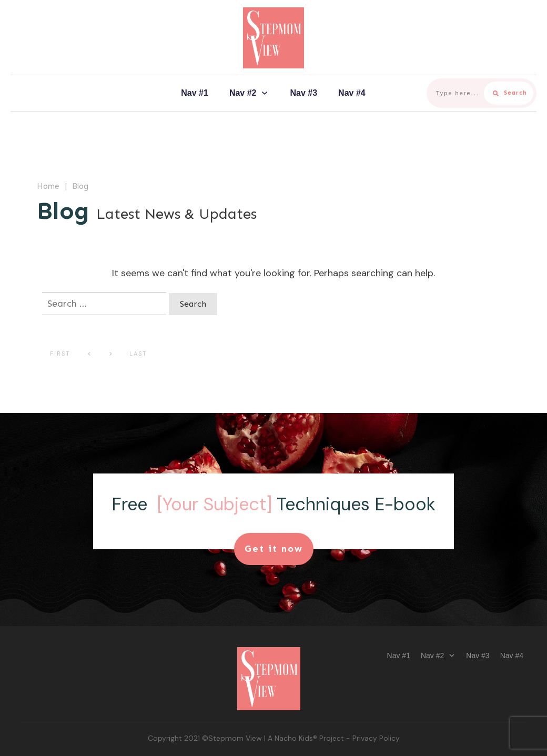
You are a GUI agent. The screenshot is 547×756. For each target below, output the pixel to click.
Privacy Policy (376, 738)
